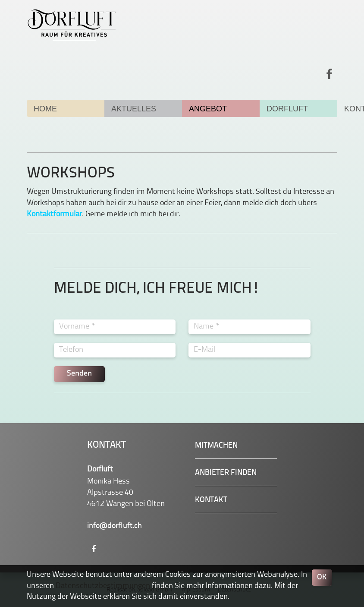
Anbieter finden (226, 473)
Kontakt (211, 500)
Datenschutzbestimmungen (103, 586)
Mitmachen (216, 446)
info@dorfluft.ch (115, 526)
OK (322, 577)
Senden (79, 374)
